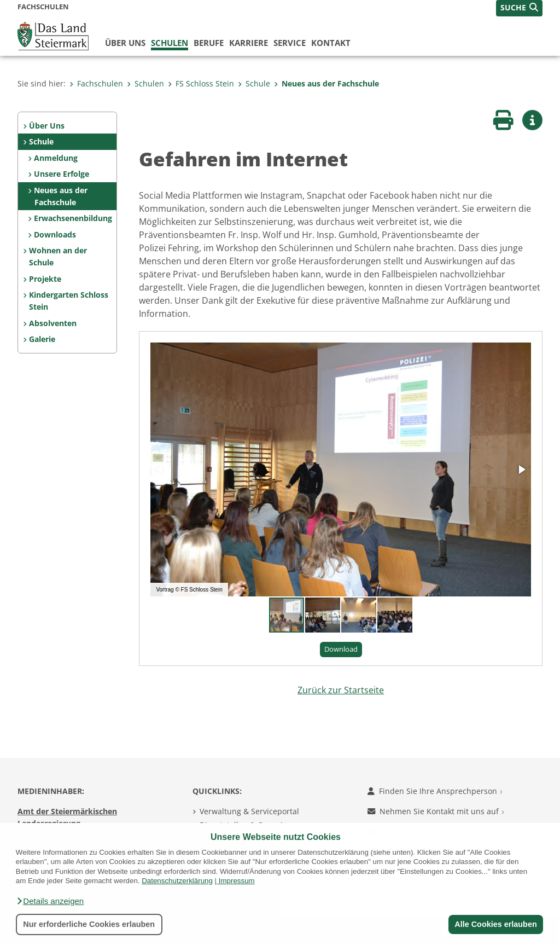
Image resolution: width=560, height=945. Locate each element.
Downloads (55, 234)
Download (341, 649)
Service (290, 43)
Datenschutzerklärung (177, 881)
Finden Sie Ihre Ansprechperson (435, 791)
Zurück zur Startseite (341, 690)
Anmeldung (56, 158)
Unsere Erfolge (62, 174)
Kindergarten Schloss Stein (69, 301)
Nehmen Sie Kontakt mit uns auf (436, 811)
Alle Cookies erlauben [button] (495, 924)
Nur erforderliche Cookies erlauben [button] (89, 924)
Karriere (249, 43)
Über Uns (47, 126)
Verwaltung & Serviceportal (249, 811)
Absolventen (53, 323)
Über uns (125, 43)
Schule (254, 83)
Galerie (42, 339)
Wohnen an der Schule (58, 256)
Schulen (170, 43)
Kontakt (331, 43)
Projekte (45, 279)
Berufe (209, 43)
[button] (50, 901)
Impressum (237, 881)
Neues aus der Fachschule (326, 83)
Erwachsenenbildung (73, 218)
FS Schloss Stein (201, 83)
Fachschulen (96, 83)
